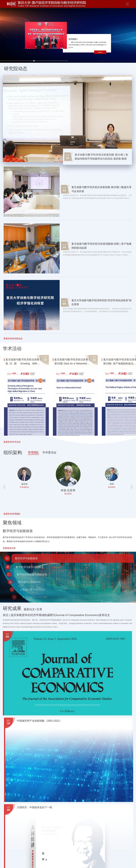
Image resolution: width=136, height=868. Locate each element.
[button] (34, 61)
